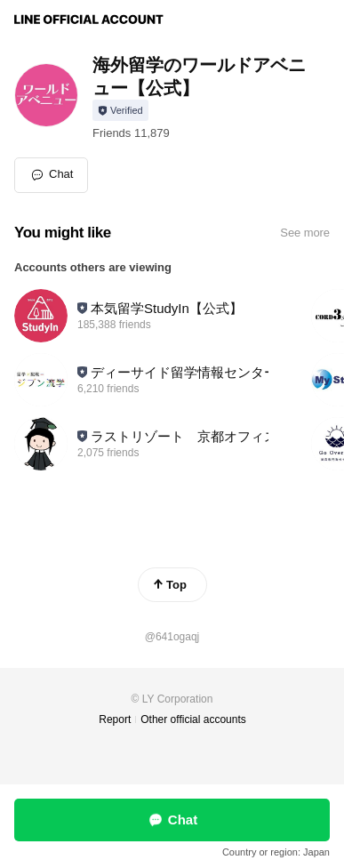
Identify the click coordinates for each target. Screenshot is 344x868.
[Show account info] (120, 110)
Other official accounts (193, 719)
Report (115, 719)
